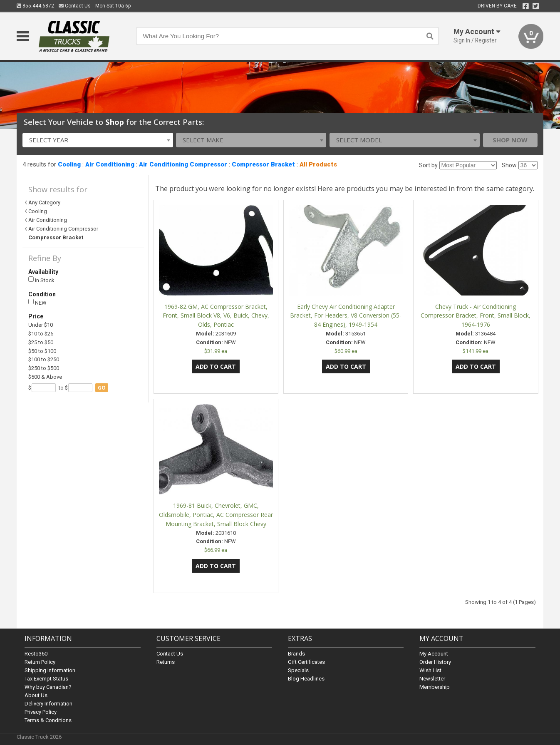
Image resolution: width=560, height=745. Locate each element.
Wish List (430, 670)
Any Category (44, 202)
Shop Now (510, 140)
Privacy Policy (41, 712)
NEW (37, 302)
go (102, 388)
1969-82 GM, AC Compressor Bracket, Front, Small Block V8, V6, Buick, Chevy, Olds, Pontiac (216, 316)
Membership (435, 687)
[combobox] (98, 140)
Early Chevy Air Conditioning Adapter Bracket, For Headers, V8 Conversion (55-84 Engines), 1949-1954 (346, 316)
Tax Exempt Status (46, 679)
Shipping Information (50, 670)
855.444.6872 (35, 6)
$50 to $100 (42, 351)
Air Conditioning (110, 164)
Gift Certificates (306, 662)
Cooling (69, 164)
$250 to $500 (44, 368)
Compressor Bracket (263, 164)
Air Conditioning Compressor (183, 164)
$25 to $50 (41, 342)
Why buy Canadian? (48, 687)
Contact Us (75, 6)
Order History (435, 662)
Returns (166, 662)
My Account (434, 654)
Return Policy (40, 662)
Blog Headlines (306, 679)
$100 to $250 (44, 359)
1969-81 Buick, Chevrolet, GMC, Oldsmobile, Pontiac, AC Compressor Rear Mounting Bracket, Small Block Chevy (216, 515)
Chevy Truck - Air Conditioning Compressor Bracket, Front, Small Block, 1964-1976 (476, 316)
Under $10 (41, 325)
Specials (298, 670)
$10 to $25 (41, 334)
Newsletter (432, 679)
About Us (36, 695)
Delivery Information (48, 704)
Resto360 (36, 654)
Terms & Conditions (48, 720)
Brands (296, 654)
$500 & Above (45, 377)
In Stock (41, 280)
